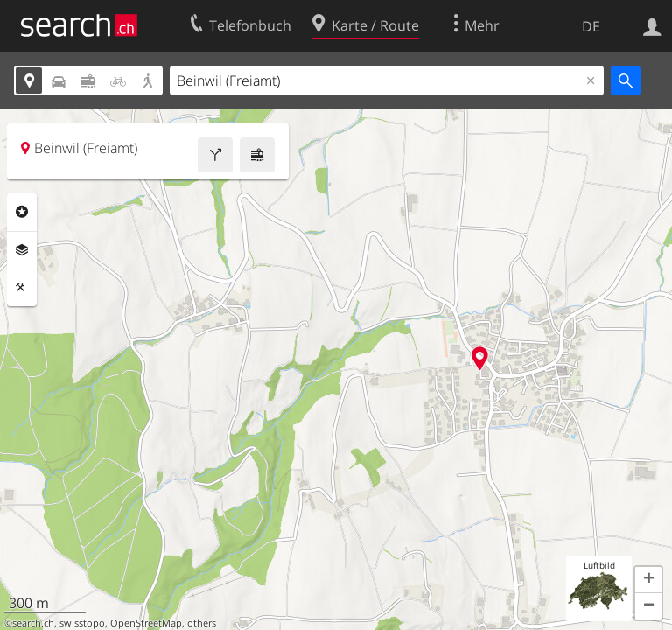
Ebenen (22, 250)
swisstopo (82, 623)
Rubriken (22, 212)
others (202, 623)
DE (591, 26)
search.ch (33, 623)
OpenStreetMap (146, 623)
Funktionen (22, 288)
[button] (648, 580)
